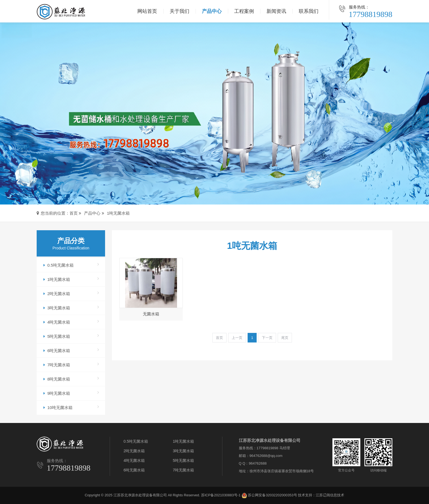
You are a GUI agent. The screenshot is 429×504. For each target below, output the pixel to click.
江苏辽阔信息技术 (330, 495)
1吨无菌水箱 (118, 213)
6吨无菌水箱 (71, 350)
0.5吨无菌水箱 (71, 265)
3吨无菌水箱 (71, 307)
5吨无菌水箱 (71, 336)
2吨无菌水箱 (71, 293)
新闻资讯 (276, 11)
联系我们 (309, 11)
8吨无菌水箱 (71, 379)
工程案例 (244, 11)
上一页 (237, 338)
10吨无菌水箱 (71, 407)
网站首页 (147, 11)
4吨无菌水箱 (71, 322)
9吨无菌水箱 (71, 393)
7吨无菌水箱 (71, 364)
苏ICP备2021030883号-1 (221, 495)
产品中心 (212, 11)
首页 (74, 213)
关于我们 (179, 11)
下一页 (267, 338)
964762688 (258, 463)
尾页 (285, 338)
